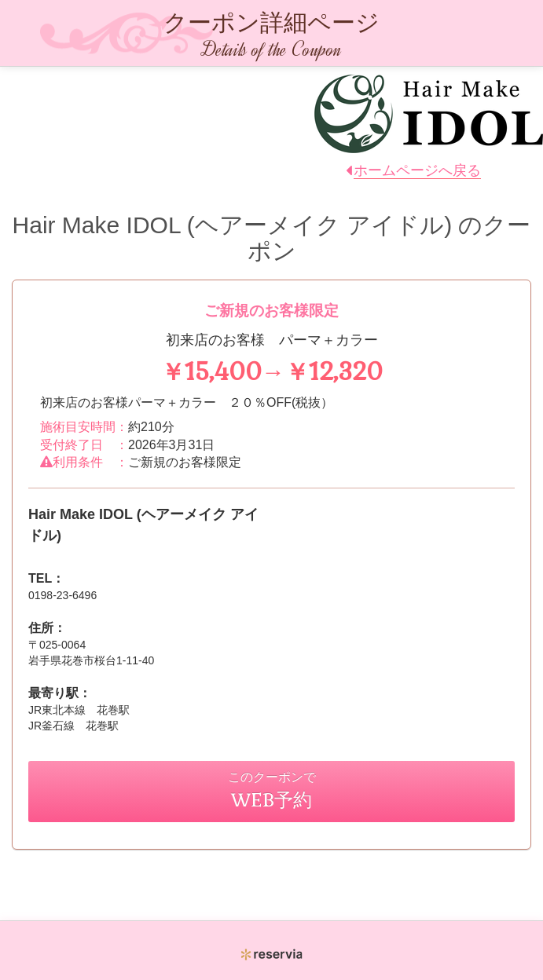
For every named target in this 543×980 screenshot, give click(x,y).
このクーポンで (272, 790)
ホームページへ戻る (417, 170)
